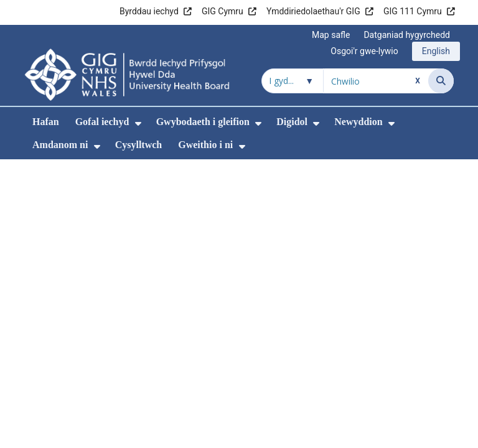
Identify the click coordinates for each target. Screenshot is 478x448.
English (436, 51)
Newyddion (358, 122)
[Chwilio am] (376, 81)
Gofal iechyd (102, 122)
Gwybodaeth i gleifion (203, 122)
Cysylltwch (139, 145)
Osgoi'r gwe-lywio (364, 51)
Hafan (46, 122)
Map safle (331, 35)
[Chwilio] (441, 81)
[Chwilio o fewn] (293, 81)
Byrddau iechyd (149, 11)
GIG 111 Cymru (413, 11)
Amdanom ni (60, 145)
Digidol (292, 122)
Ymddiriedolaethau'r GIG (313, 11)
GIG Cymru (223, 11)
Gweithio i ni (205, 145)
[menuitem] (138, 124)
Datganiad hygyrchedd (407, 35)
